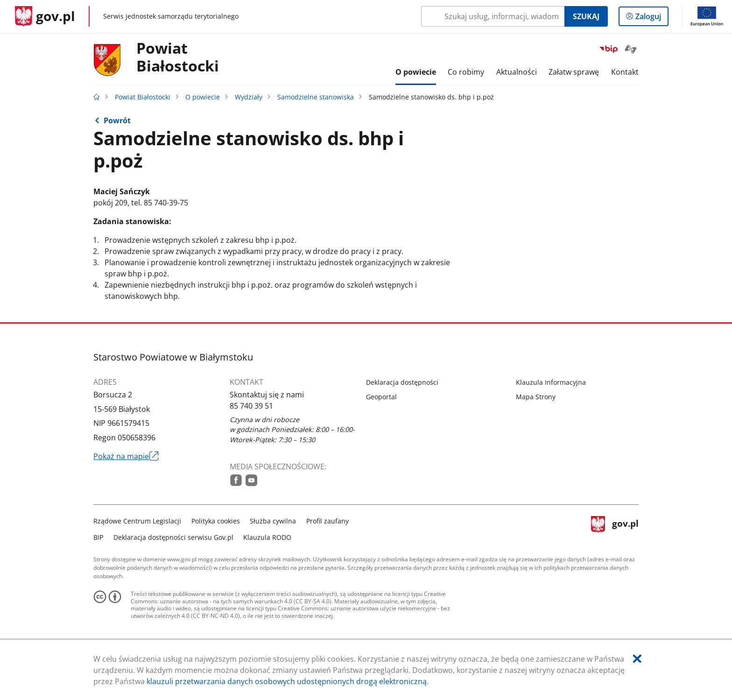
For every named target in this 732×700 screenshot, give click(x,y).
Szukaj (586, 16)
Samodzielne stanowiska (316, 97)
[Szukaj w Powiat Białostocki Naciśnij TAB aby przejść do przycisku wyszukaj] (493, 16)
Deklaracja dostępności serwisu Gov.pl (173, 537)
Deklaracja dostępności (402, 382)
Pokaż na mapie (126, 456)
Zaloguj (651, 18)
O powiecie (203, 97)
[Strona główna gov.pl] (45, 16)
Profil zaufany (327, 521)
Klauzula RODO (267, 537)
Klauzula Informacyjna (551, 382)
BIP (98, 537)
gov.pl (615, 528)
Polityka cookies (216, 521)
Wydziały (249, 97)
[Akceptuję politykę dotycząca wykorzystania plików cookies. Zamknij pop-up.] (637, 659)
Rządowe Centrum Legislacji (137, 521)
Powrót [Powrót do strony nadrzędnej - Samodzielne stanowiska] (117, 120)
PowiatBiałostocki (178, 57)
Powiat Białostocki (143, 97)
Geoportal (381, 397)
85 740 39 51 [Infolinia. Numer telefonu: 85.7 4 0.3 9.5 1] (251, 406)
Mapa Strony (536, 397)
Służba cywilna (273, 521)
